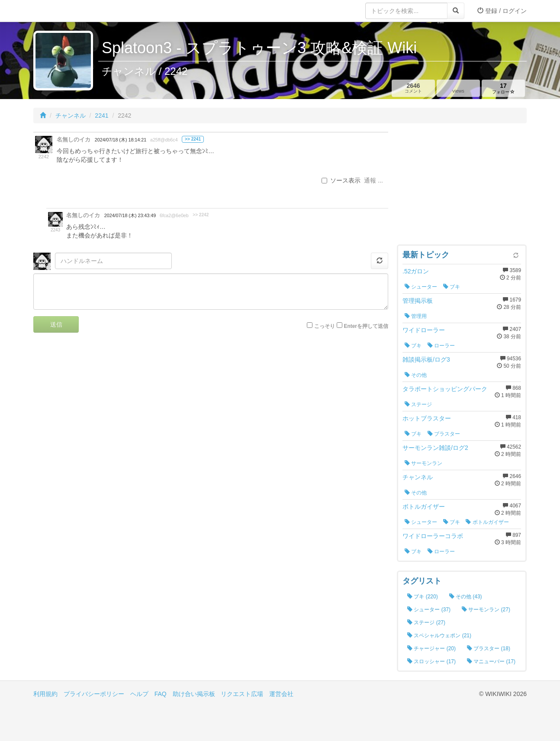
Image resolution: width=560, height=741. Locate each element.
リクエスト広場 (242, 694)
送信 (56, 324)
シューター (421, 287)
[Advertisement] (462, 186)
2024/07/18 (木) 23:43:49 (130, 215)
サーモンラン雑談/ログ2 (435, 448)
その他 (416, 375)
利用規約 (45, 694)
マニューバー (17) (491, 661)
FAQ (161, 694)
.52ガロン (416, 271)
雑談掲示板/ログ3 (426, 359)
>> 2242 (201, 215)
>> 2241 (193, 139)
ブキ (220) (423, 597)
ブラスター (444, 434)
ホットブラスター (427, 418)
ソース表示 (341, 180)
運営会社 (281, 694)
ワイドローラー (424, 330)
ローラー (441, 346)
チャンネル (71, 115)
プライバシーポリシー (94, 694)
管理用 (416, 316)
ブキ (452, 287)
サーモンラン (423, 463)
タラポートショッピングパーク (445, 389)
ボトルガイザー (424, 507)
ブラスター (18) (489, 648)
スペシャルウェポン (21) (439, 635)
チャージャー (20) (431, 648)
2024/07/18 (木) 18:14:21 (121, 140)
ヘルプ (139, 694)
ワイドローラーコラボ (433, 536)
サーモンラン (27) (486, 609)
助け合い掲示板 (194, 694)
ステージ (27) (426, 622)
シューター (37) (429, 609)
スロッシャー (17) (431, 661)
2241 (101, 115)
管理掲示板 (418, 301)
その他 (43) (466, 597)
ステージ (418, 404)
